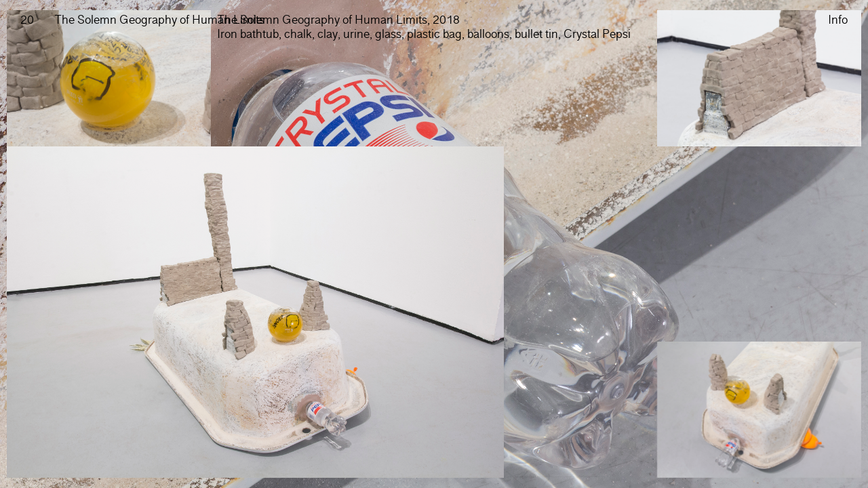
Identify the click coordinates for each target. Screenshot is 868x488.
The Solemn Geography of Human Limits (159, 20)
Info (838, 21)
